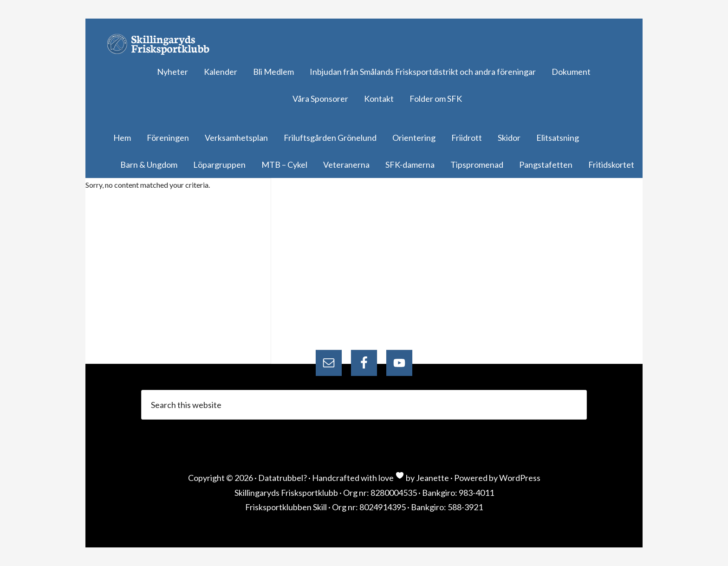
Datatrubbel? (283, 478)
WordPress (520, 478)
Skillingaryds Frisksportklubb (162, 44)
